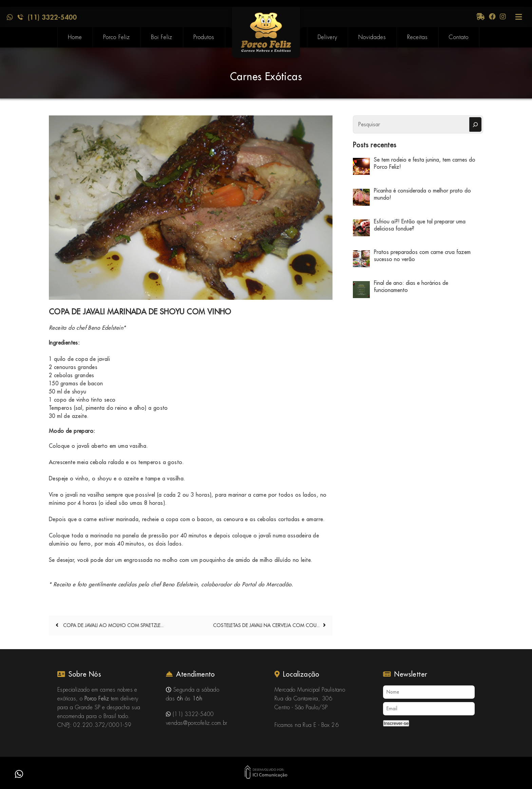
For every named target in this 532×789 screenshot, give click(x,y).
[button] (19, 774)
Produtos (204, 37)
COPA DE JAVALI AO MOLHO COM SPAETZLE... (113, 625)
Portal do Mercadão (267, 584)
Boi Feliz (162, 37)
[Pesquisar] (475, 124)
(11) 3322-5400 (52, 17)
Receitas (417, 37)
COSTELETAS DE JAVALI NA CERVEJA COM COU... (266, 625)
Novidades (372, 37)
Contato (459, 37)
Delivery (327, 37)
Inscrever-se (396, 723)
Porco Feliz (117, 37)
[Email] (429, 709)
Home (75, 37)
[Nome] (429, 692)
